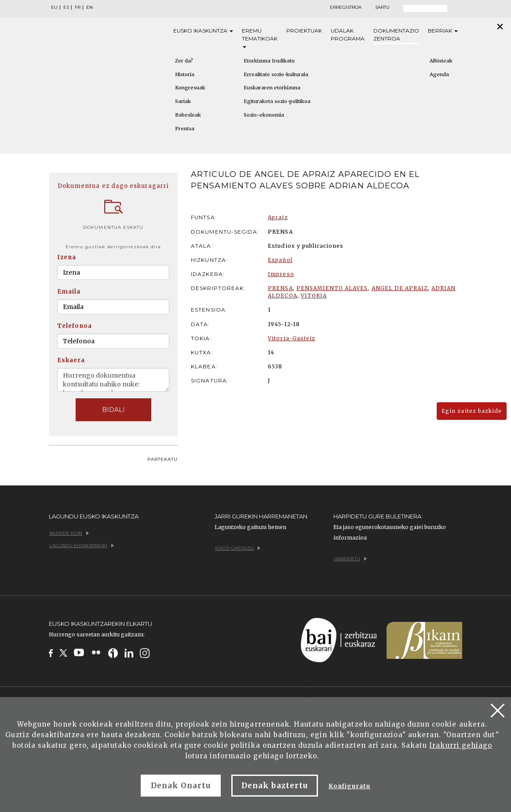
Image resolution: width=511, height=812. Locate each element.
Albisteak (441, 61)
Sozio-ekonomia (264, 115)
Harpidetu (350, 559)
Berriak (443, 31)
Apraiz (278, 217)
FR (78, 7)
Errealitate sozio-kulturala (276, 74)
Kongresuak (190, 88)
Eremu (260, 38)
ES (66, 7)
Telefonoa (75, 326)
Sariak (183, 101)
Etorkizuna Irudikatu (269, 61)
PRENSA (280, 288)
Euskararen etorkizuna (272, 88)
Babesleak (188, 115)
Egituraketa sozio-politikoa (277, 101)
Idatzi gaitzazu (238, 548)
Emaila (69, 292)
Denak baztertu (275, 786)
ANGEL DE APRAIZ (400, 288)
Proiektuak (304, 31)
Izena (67, 257)
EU (54, 7)
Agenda (439, 74)
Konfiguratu (349, 786)
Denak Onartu (181, 786)
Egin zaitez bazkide (472, 411)
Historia (185, 74)
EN (89, 7)
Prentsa (185, 129)
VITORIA (314, 296)
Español (280, 260)
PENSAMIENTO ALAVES (332, 288)
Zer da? (184, 61)
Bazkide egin (69, 533)
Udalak (348, 35)
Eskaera (71, 360)
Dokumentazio (396, 35)
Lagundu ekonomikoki (82, 546)
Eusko (203, 31)
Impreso (281, 274)
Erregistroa (346, 7)
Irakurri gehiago (461, 745)
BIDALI (113, 410)
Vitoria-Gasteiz (292, 338)
